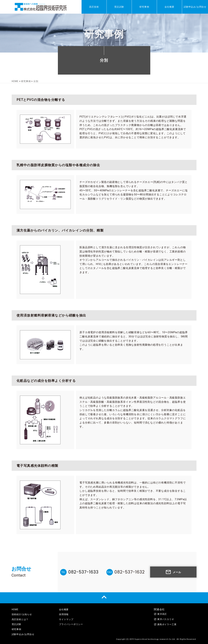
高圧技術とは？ (20, 619)
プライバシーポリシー (71, 624)
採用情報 (64, 614)
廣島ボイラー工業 (165, 624)
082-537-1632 (130, 572)
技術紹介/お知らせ (22, 614)
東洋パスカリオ (164, 619)
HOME (15, 609)
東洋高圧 (160, 614)
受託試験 (119, 7)
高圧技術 (94, 7)
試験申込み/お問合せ (195, 7)
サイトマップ (66, 619)
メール (173, 572)
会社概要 (169, 7)
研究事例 (144, 7)
